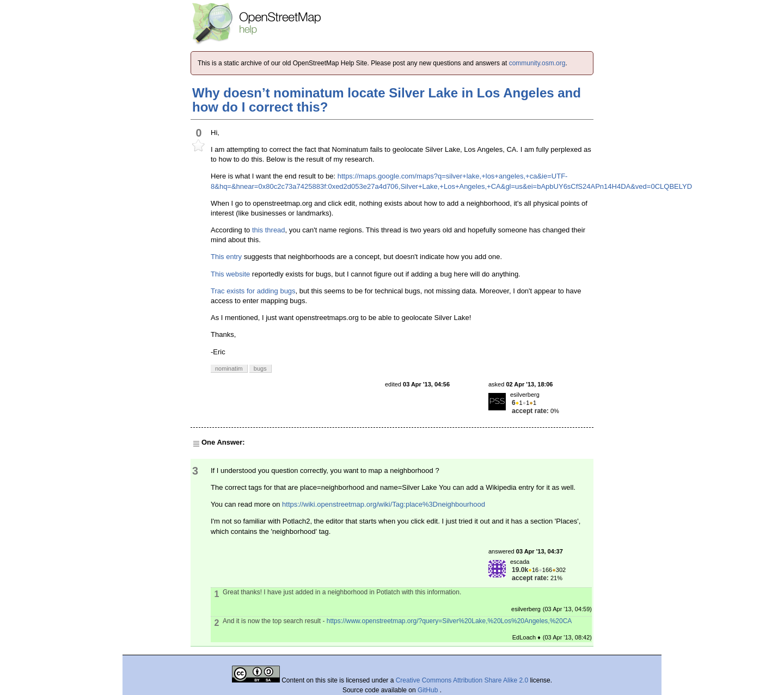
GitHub (429, 690)
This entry (226, 257)
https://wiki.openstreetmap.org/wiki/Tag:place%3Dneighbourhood (384, 504)
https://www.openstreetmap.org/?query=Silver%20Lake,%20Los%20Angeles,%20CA (449, 621)
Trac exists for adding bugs (253, 291)
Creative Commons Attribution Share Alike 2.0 (462, 680)
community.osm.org (537, 63)
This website (230, 274)
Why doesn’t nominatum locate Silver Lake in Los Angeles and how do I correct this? (387, 100)
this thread (269, 230)
